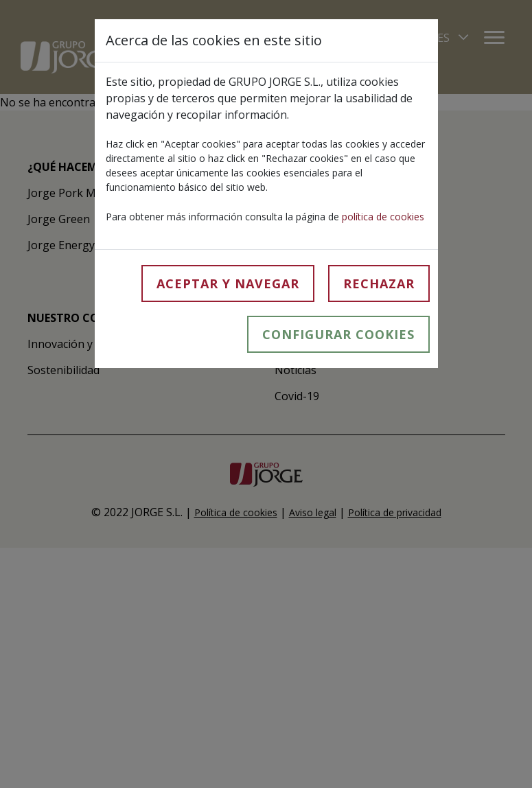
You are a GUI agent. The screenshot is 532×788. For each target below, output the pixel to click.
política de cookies (383, 217)
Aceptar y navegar (228, 283)
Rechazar (379, 283)
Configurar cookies (338, 334)
